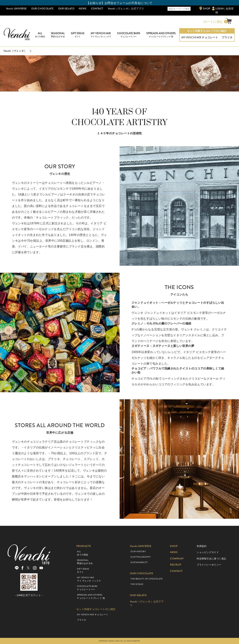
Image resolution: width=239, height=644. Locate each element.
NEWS (83, 8)
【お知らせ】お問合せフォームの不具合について (119, 3)
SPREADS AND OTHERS (161, 35)
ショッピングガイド (208, 552)
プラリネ (227, 37)
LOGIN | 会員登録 (225, 10)
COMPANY (177, 559)
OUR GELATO (66, 8)
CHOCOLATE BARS (129, 35)
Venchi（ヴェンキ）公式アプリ (126, 8)
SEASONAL (58, 35)
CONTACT (97, 8)
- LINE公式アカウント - (29, 595)
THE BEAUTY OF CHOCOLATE (147, 579)
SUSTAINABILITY (139, 562)
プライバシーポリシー (209, 565)
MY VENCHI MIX (101, 35)
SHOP (206, 8)
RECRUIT (176, 565)
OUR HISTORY (138, 551)
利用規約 (202, 546)
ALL (40, 35)
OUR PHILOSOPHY (141, 557)
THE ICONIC (137, 584)
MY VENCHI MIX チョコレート (200, 37)
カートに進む (213, 22)
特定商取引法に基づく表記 (211, 559)
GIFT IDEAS (78, 35)
